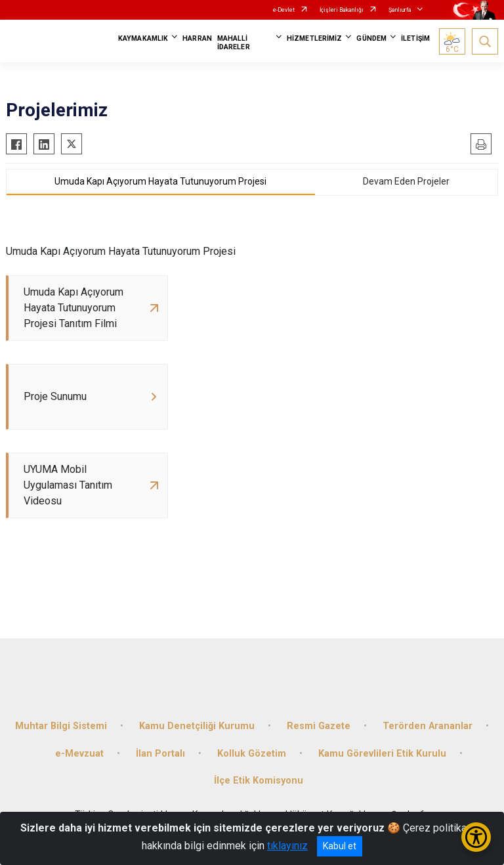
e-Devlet (284, 10)
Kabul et (340, 846)
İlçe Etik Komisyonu (259, 781)
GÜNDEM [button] (371, 38)
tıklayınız (287, 846)
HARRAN (197, 38)
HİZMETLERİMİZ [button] (314, 38)
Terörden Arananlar (428, 726)
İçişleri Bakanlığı (342, 10)
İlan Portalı (160, 754)
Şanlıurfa (400, 10)
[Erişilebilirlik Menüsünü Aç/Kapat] (476, 837)
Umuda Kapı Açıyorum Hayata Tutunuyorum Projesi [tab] (160, 181)
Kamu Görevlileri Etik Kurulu (382, 754)
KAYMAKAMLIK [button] (143, 38)
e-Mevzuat (79, 754)
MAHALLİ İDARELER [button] (234, 43)
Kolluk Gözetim (252, 754)
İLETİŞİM (415, 38)
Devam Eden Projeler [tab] (406, 181)
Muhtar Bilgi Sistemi (61, 726)
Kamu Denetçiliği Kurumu (197, 726)
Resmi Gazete (319, 726)
